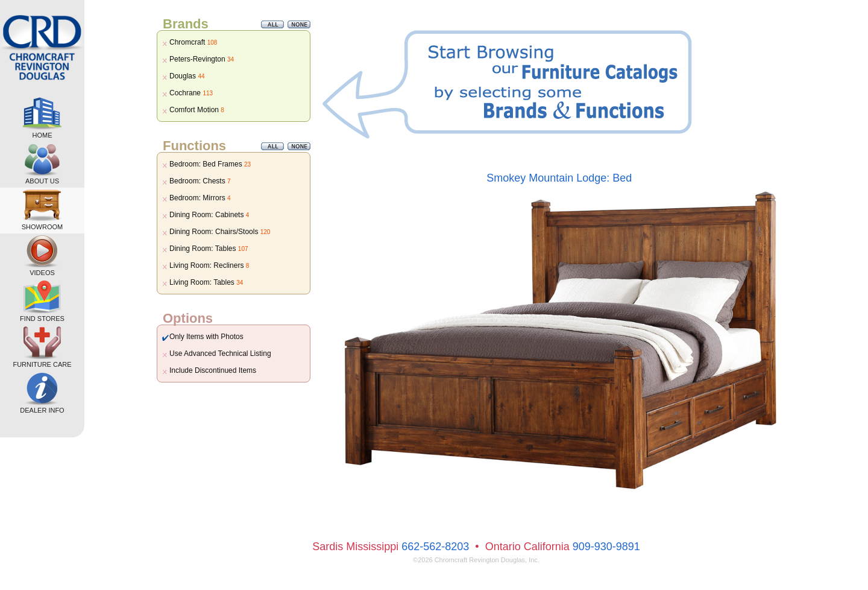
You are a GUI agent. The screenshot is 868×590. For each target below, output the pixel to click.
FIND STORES (42, 301)
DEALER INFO (42, 393)
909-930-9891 (606, 547)
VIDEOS (42, 255)
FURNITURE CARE (42, 347)
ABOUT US (42, 164)
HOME (42, 118)
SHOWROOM (42, 210)
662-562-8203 (435, 547)
